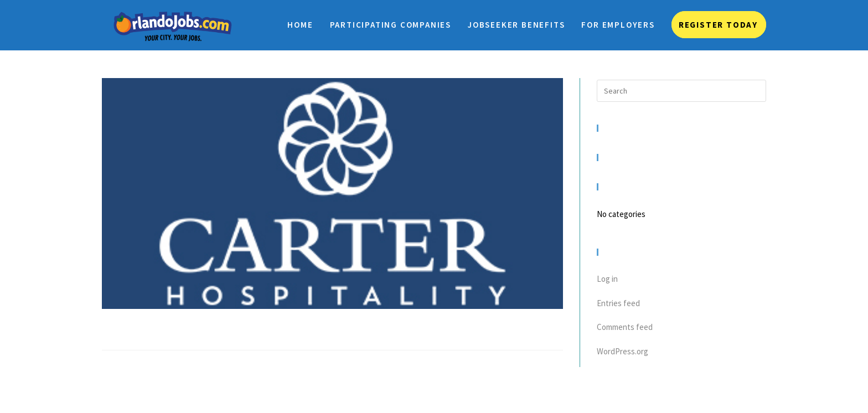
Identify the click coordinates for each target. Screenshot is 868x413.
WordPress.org (622, 351)
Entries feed (618, 303)
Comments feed (625, 327)
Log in (607, 279)
